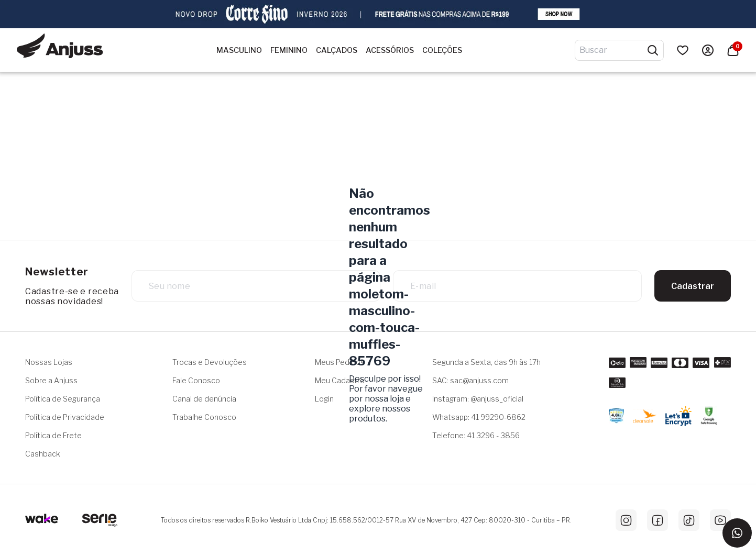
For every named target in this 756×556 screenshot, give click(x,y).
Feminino (289, 50)
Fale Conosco (196, 380)
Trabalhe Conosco (204, 417)
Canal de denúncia (204, 399)
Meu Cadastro (340, 380)
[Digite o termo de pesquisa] (613, 50)
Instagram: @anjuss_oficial (478, 399)
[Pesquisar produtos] (653, 50)
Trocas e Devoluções (210, 362)
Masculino (239, 50)
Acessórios (390, 50)
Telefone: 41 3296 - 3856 (476, 435)
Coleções (442, 50)
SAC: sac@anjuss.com (470, 380)
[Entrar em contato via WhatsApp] (737, 533)
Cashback (43, 454)
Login (324, 399)
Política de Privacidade (65, 417)
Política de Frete (53, 435)
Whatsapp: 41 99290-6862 (479, 417)
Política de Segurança (63, 399)
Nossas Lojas (49, 362)
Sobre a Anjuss (51, 380)
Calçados (337, 50)
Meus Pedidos (340, 362)
